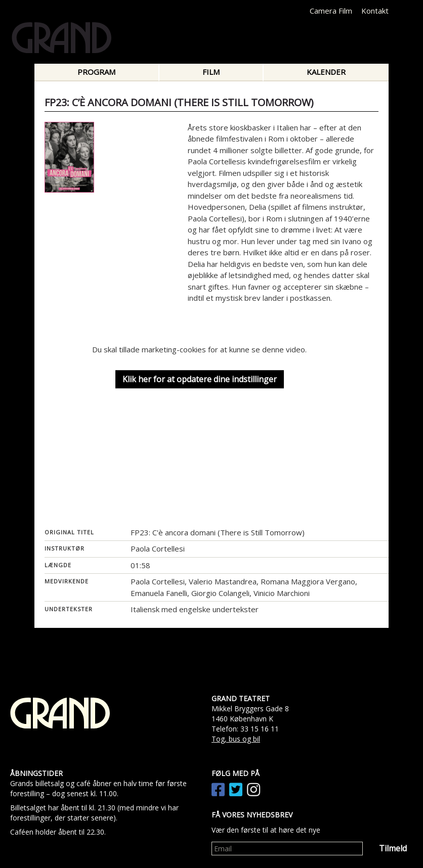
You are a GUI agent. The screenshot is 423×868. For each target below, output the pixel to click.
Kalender (326, 72)
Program (96, 72)
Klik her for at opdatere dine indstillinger (200, 379)
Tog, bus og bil (236, 739)
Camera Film (331, 11)
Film (211, 72)
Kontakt (375, 11)
